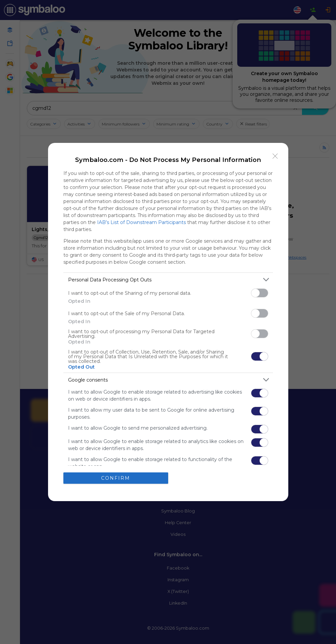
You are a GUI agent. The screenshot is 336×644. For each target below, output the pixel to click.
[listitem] (168, 280)
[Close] (275, 156)
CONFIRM (116, 478)
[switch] (260, 293)
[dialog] (168, 322)
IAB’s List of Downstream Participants (141, 222)
